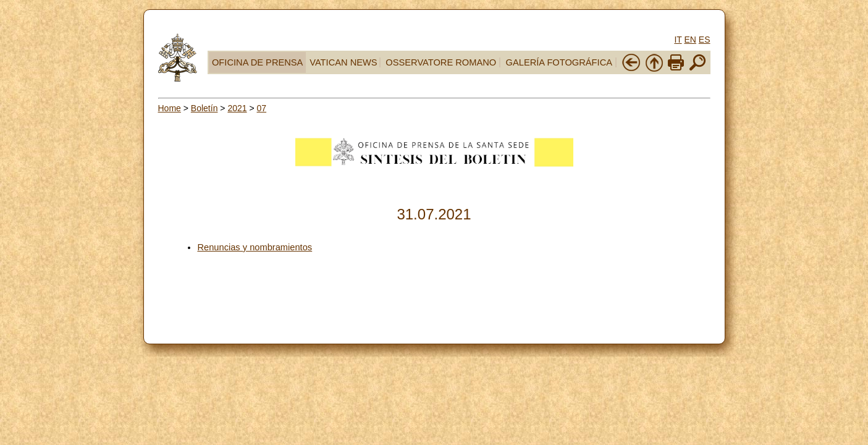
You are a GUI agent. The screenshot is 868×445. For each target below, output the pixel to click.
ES (705, 40)
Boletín (204, 108)
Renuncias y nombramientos (255, 247)
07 (262, 108)
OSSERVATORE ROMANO (441, 62)
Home (170, 108)
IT (678, 40)
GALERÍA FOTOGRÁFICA (559, 62)
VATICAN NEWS (343, 62)
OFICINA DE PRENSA (257, 62)
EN (690, 40)
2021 (237, 108)
